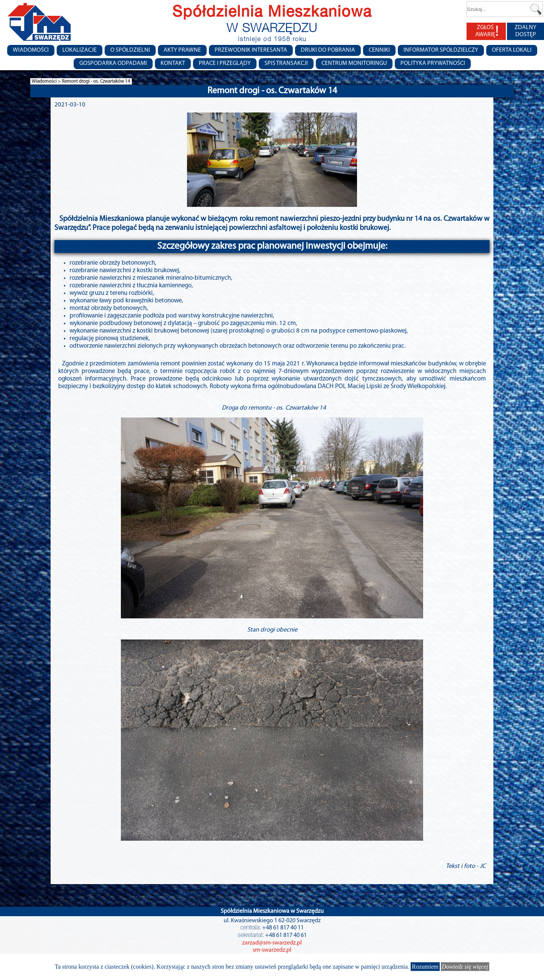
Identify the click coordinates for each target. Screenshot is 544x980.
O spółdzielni (130, 50)
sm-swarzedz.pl (272, 950)
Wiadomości (31, 50)
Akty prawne (182, 50)
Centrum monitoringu (354, 63)
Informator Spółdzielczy (441, 50)
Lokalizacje (80, 50)
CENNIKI (379, 50)
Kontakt (173, 63)
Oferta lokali (512, 50)
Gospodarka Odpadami (113, 63)
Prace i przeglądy (225, 63)
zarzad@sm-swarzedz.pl (272, 943)
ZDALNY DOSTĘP (525, 31)
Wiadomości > (47, 81)
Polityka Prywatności (433, 63)
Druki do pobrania (328, 50)
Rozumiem (425, 967)
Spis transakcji (286, 63)
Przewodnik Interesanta (251, 50)
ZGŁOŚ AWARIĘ (487, 31)
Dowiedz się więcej (465, 967)
